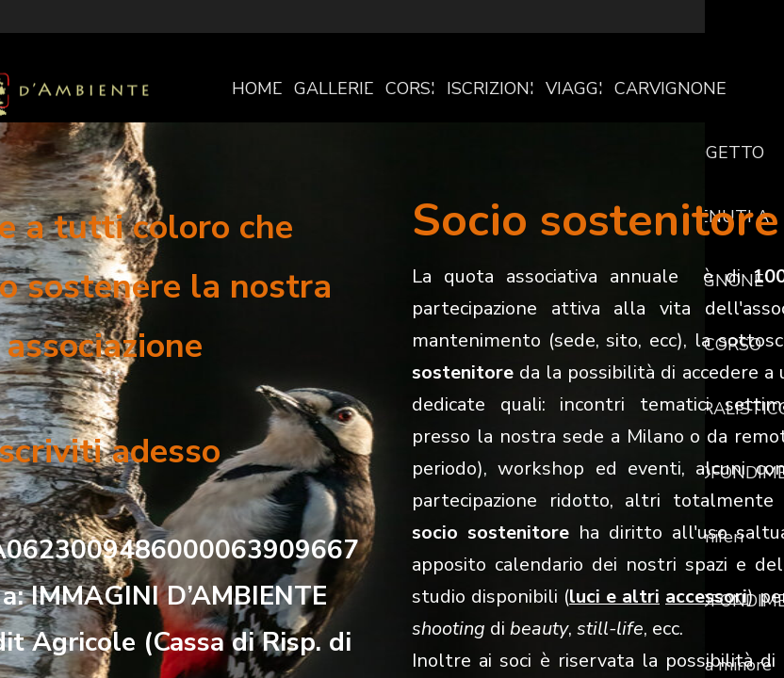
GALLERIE (334, 89)
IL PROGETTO (708, 153)
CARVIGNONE (670, 89)
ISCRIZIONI (490, 89)
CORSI (410, 89)
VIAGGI (574, 89)
